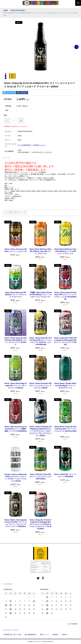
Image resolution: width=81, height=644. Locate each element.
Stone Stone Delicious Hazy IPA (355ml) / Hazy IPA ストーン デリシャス (41, 251)
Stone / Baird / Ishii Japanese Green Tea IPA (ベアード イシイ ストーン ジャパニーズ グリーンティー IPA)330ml (16, 523)
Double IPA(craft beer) (18, 10)
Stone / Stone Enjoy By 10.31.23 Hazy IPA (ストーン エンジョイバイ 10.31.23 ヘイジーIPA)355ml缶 (41, 341)
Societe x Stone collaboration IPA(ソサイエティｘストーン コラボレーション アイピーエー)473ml (16, 478)
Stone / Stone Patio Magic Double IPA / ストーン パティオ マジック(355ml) (16, 386)
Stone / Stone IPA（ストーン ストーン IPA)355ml (65, 475)
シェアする (22, 93)
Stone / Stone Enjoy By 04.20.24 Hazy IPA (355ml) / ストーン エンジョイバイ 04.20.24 (16, 341)
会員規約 (55, 635)
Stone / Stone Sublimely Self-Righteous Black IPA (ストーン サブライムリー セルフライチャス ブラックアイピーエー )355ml (40, 431)
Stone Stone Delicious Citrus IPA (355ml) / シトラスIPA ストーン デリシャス (65, 251)
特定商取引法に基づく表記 (12, 635)
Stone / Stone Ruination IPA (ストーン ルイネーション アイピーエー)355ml (40, 386)
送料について (44, 635)
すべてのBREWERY (24, 145)
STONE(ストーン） (39, 145)
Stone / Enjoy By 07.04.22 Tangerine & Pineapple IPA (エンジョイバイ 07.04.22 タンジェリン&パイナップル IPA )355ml (40, 524)
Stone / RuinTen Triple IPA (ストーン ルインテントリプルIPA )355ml (40, 477)
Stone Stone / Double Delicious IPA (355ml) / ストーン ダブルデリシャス (65, 386)
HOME (6, 10)
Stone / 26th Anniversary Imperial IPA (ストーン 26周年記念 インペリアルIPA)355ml (16, 429)
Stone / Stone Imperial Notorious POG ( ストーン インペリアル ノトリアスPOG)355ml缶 (65, 296)
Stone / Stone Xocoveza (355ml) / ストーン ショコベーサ (16, 250)
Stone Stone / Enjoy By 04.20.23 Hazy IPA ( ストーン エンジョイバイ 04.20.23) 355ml (65, 430)
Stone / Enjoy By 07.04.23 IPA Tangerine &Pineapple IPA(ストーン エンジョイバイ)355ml (65, 341)
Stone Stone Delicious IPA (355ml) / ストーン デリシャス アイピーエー (16, 295)
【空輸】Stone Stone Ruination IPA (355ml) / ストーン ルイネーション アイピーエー (40, 295)
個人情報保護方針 (31, 635)
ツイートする (9, 93)
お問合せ (65, 635)
